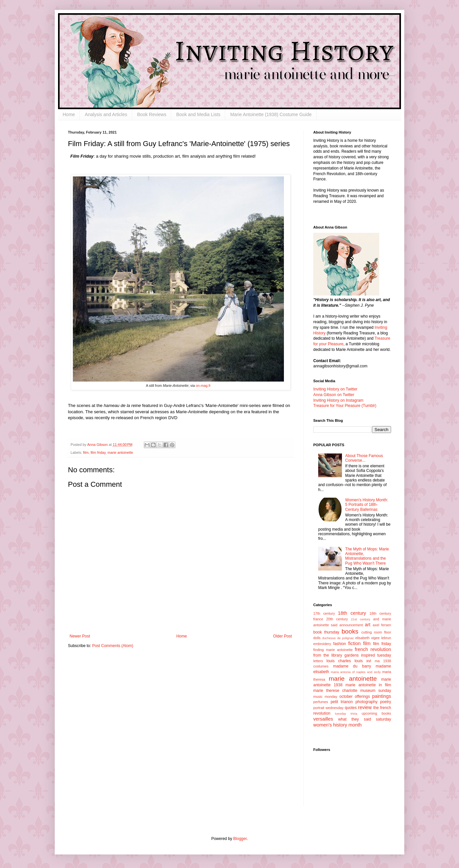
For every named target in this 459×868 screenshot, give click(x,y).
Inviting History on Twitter (335, 389)
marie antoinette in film (368, 685)
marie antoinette (120, 452)
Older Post (282, 636)
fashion (340, 644)
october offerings (354, 697)
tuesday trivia (346, 713)
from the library (328, 655)
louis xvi (363, 661)
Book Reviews (152, 114)
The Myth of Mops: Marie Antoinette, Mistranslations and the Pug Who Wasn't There (367, 556)
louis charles (339, 661)
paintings (382, 696)
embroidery (322, 644)
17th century (324, 613)
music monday (325, 697)
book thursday (326, 632)
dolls (317, 638)
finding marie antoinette (333, 650)
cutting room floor (376, 632)
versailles (323, 719)
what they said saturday (365, 719)
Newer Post (80, 636)
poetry (386, 702)
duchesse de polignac (338, 638)
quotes (351, 708)
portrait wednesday (328, 708)
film (86, 452)
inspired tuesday (376, 655)
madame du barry (352, 666)
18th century (352, 613)
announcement (351, 625)
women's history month (337, 725)
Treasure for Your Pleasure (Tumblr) (345, 406)
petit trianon (342, 702)
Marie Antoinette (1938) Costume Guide (271, 114)
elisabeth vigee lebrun (373, 638)
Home (69, 114)
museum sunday (376, 691)
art (368, 625)
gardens (351, 655)
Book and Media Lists (198, 114)
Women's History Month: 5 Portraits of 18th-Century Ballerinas (367, 505)
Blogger (240, 839)
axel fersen (382, 625)
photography (367, 702)
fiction (354, 643)
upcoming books (376, 713)
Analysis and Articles (106, 114)
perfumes (321, 702)
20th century (337, 619)
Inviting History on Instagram (338, 400)
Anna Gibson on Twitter (334, 395)
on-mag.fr (203, 386)
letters (318, 661)
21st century (361, 619)
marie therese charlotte (335, 691)
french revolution (373, 649)
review (365, 707)
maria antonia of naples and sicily (356, 672)
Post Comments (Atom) (113, 646)
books (350, 631)
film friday (98, 452)
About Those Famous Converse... (364, 458)
